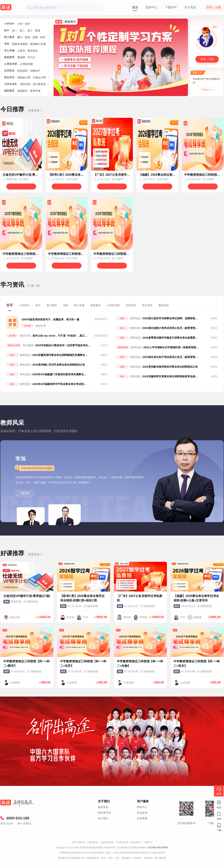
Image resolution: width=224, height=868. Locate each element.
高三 (30, 31)
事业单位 (33, 51)
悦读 (28, 37)
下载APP (171, 7)
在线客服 (142, 818)
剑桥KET (35, 71)
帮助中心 (142, 807)
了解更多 (25, 493)
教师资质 (103, 807)
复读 (38, 31)
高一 (15, 31)
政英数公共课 (38, 44)
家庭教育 (9, 57)
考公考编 (9, 51)
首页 (135, 7)
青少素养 (9, 37)
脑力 (20, 37)
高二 (22, 31)
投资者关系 (104, 813)
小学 (20, 24)
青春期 (21, 57)
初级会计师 (24, 77)
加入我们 (103, 818)
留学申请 (35, 91)
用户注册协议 (79, 842)
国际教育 (9, 91)
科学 (43, 37)
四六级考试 (39, 84)
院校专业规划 (20, 44)
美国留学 (23, 91)
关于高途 (190, 7)
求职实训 (25, 84)
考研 (7, 44)
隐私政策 (93, 842)
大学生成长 (11, 84)
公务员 (21, 51)
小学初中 (9, 24)
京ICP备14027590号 (158, 848)
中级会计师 (39, 77)
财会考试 (9, 77)
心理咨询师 (11, 64)
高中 (7, 30)
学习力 (31, 57)
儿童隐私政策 (107, 842)
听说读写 (23, 71)
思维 (35, 37)
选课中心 (151, 7)
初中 (28, 24)
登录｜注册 (207, 59)
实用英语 (9, 71)
